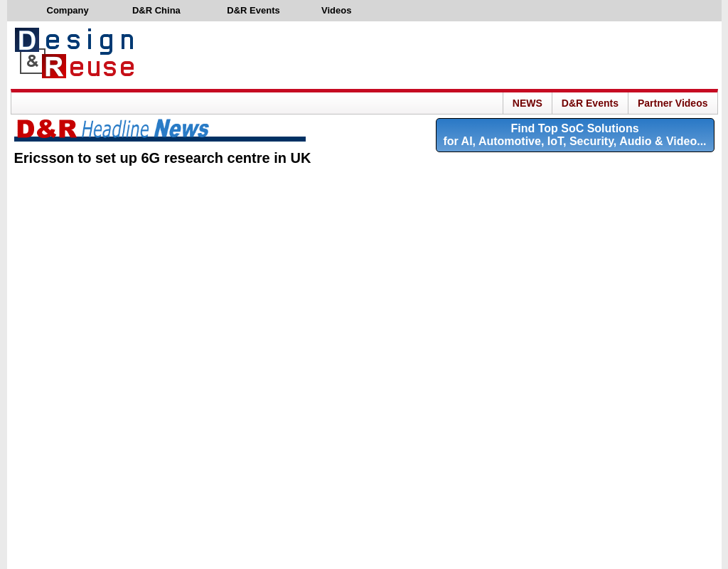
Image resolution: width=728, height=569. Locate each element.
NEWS (528, 103)
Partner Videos (673, 103)
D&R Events (590, 103)
